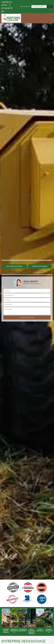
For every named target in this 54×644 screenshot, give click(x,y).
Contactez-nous (40, 266)
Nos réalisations (15, 266)
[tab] (27, 322)
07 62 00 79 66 (7, 9)
